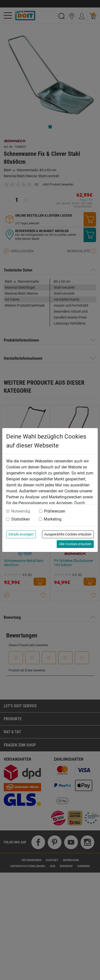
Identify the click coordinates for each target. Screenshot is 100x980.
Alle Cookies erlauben (75, 544)
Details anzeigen (21, 534)
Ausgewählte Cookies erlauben (68, 534)
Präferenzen (55, 511)
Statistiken (21, 519)
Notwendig (21, 511)
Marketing (53, 519)
